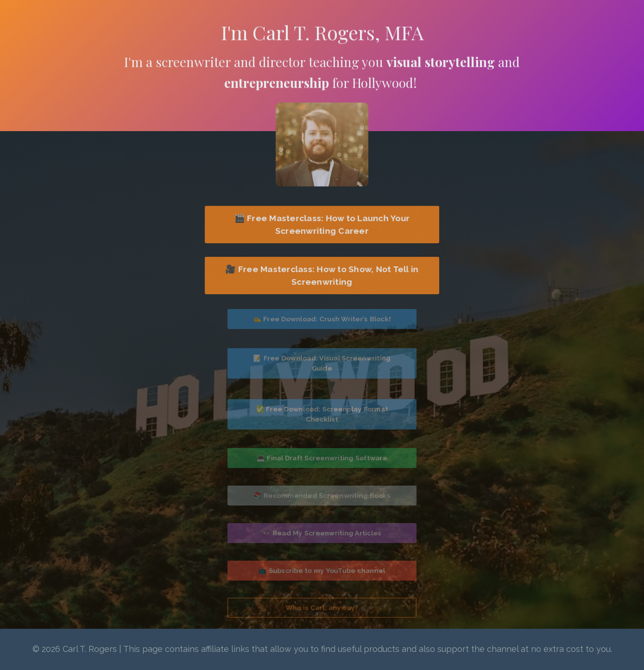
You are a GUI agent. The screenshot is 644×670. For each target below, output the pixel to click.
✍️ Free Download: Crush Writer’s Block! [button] (322, 319)
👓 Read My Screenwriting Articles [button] (322, 533)
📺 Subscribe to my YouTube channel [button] (322, 570)
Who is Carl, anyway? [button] (322, 608)
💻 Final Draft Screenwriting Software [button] (322, 458)
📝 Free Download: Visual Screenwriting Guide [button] (322, 363)
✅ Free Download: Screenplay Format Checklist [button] (322, 414)
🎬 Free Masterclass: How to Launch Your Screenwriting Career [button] (322, 224)
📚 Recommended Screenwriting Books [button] (322, 495)
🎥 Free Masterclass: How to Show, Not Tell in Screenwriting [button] (322, 275)
